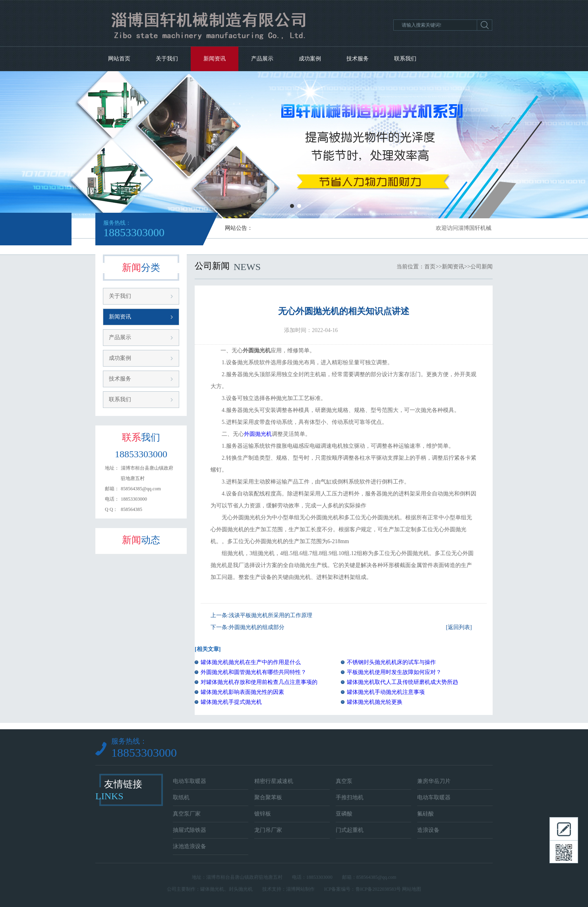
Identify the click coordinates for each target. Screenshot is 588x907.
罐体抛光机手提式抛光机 (231, 702)
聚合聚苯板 (268, 797)
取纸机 (181, 797)
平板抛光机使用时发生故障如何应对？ (394, 672)
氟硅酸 (426, 814)
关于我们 (167, 59)
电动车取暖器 (190, 781)
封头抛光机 (241, 889)
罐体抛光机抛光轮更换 (375, 702)
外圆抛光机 (258, 434)
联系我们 (405, 59)
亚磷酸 (344, 814)
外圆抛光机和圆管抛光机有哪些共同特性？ (253, 672)
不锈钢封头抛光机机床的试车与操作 (391, 662)
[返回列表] (459, 627)
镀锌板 (263, 814)
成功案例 (310, 59)
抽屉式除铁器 (190, 830)
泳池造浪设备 (190, 846)
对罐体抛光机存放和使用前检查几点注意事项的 (259, 682)
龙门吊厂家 (268, 830)
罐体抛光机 (212, 889)
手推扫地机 (350, 797)
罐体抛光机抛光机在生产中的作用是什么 (251, 662)
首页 (430, 267)
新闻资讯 (215, 59)
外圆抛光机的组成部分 (257, 627)
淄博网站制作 (300, 889)
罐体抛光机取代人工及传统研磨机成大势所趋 (402, 682)
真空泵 (344, 781)
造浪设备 (428, 830)
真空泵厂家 (187, 814)
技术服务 (358, 59)
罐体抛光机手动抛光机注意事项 (386, 692)
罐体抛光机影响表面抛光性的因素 (242, 692)
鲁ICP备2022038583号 (378, 889)
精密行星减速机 (274, 781)
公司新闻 (482, 267)
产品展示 (262, 59)
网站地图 (412, 889)
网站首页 (119, 59)
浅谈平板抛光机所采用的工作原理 (271, 615)
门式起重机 (350, 830)
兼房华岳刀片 (434, 781)
